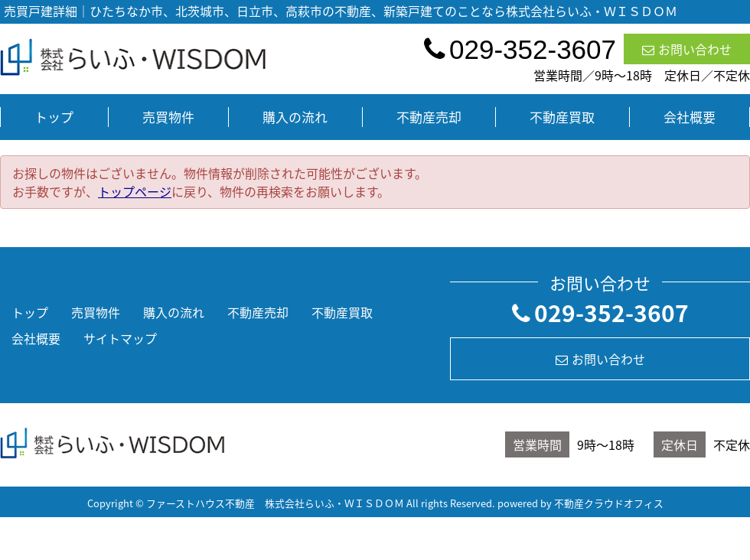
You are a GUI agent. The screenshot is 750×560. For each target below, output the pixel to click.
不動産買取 (562, 117)
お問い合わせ (687, 49)
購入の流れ (295, 117)
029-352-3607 (600, 313)
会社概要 (690, 117)
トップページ (135, 191)
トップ (54, 117)
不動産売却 (429, 117)
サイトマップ (120, 338)
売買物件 (168, 117)
